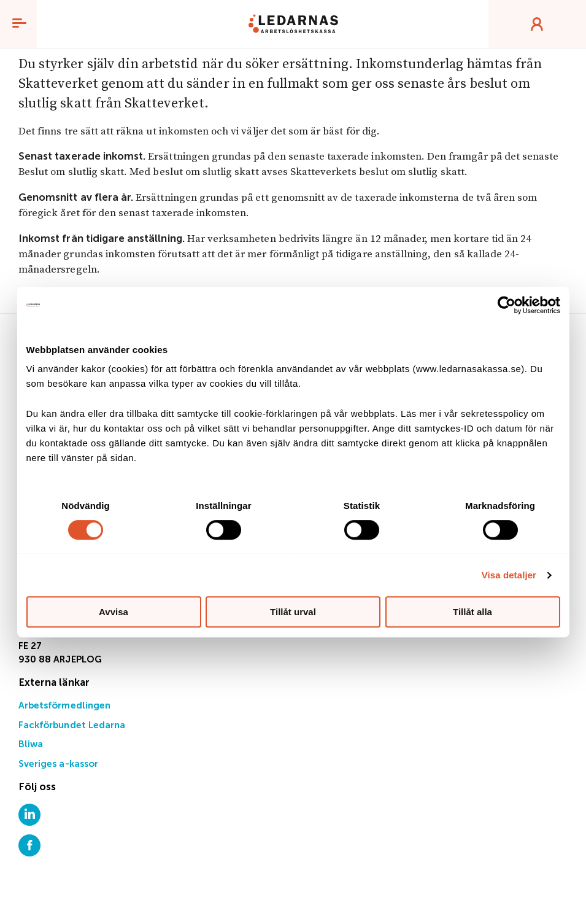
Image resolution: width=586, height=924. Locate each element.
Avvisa (114, 612)
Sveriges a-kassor (58, 764)
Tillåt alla (472, 612)
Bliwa (31, 744)
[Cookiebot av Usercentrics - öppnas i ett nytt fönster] (507, 305)
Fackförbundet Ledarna (72, 725)
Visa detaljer (509, 575)
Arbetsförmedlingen (64, 706)
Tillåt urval (293, 612)
